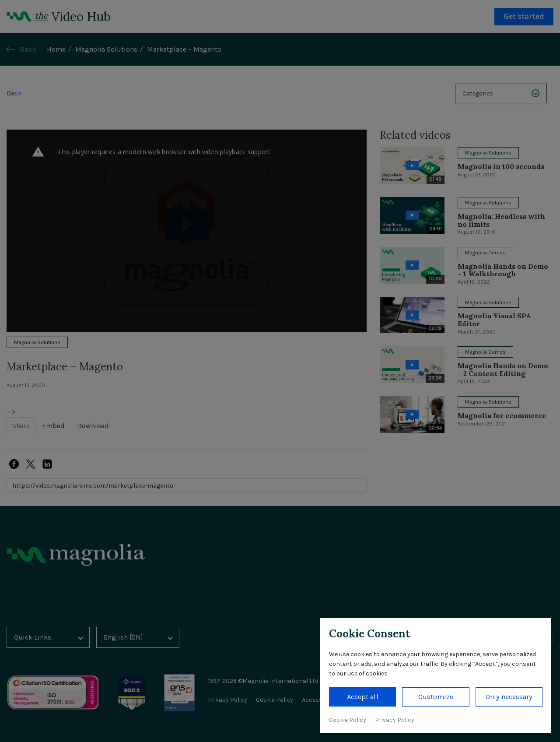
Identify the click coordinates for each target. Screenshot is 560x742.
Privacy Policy (395, 720)
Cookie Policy (348, 720)
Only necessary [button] (509, 697)
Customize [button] (436, 697)
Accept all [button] (363, 697)
